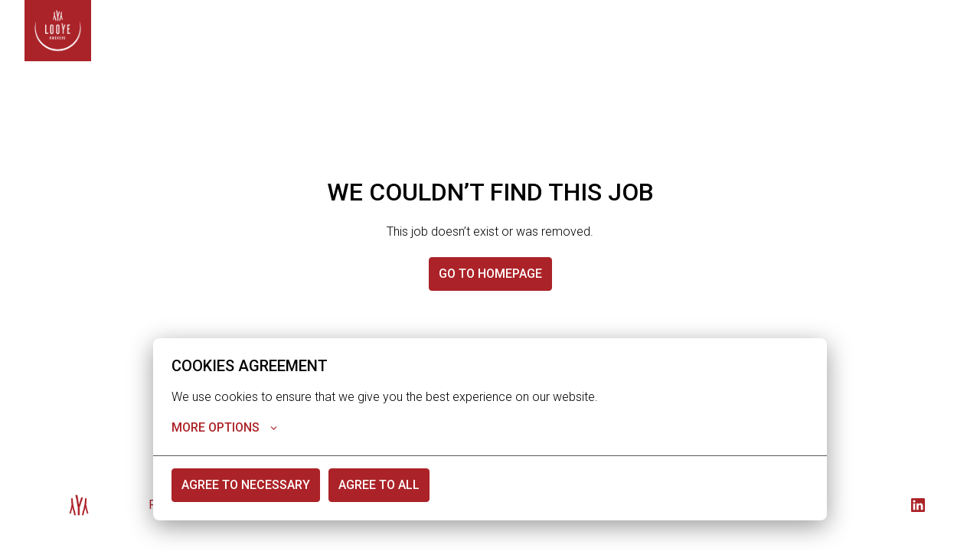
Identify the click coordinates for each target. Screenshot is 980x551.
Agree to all (379, 486)
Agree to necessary (246, 486)
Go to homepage (490, 274)
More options (224, 429)
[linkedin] (918, 505)
